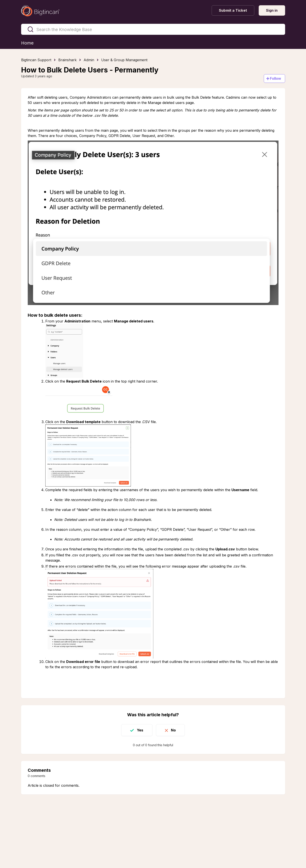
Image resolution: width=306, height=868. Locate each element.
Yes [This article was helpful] (140, 730)
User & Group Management (124, 60)
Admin (89, 60)
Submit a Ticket (233, 10)
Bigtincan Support (36, 60)
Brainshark (67, 60)
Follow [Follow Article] (276, 78)
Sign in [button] (272, 10)
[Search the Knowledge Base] (153, 29)
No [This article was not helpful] (173, 730)
